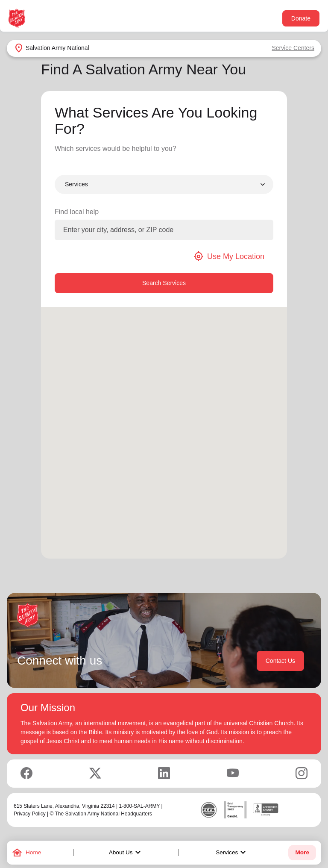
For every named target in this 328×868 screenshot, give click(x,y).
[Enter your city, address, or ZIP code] (164, 230)
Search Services (164, 283)
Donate (301, 18)
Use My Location (229, 256)
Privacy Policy (30, 814)
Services (232, 853)
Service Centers (293, 48)
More (302, 852)
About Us (126, 853)
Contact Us (280, 661)
